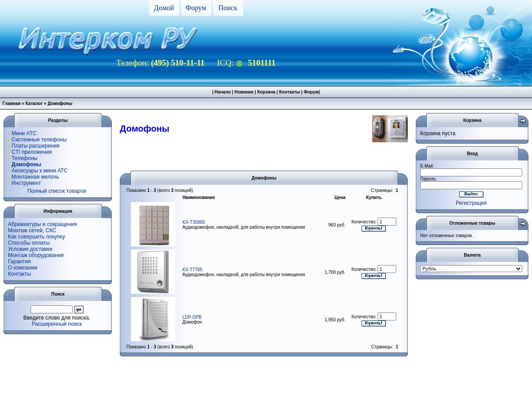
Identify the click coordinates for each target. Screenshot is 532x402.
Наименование (199, 197)
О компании (23, 268)
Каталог (34, 103)
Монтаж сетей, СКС (32, 230)
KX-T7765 (192, 270)
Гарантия (19, 261)
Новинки (244, 92)
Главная (12, 103)
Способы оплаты (29, 243)
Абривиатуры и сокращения (43, 224)
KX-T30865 (194, 222)
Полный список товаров (57, 191)
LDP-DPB (192, 317)
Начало (223, 92)
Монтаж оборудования (36, 255)
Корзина (266, 92)
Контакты (290, 92)
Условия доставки (30, 249)
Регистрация (471, 203)
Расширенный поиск (57, 324)
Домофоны (60, 103)
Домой (164, 8)
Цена (340, 197)
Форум (196, 8)
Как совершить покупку (37, 237)
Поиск (228, 8)
